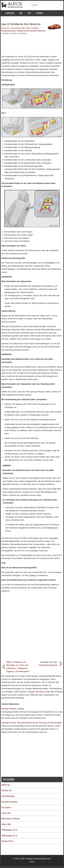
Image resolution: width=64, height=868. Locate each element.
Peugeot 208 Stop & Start (39, 692)
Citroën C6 (6, 790)
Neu (21, 13)
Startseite (10, 13)
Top (29, 13)
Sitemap (39, 13)
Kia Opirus (6, 807)
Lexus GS (5, 28)
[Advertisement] (32, 45)
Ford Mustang (8, 796)
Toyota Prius (7, 841)
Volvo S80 (6, 824)
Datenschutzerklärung (15, 19)
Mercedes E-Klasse (11, 819)
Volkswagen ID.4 (9, 836)
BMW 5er (6, 785)
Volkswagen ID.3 (9, 830)
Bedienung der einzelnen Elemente (31, 31)
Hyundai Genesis (9, 802)
